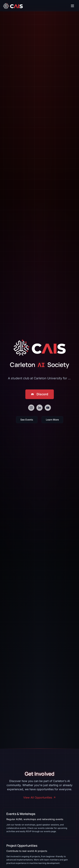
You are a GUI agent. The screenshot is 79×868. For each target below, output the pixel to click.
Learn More (52, 420)
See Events (27, 420)
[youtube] (48, 408)
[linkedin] (39, 408)
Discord (40, 394)
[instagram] (31, 408)
